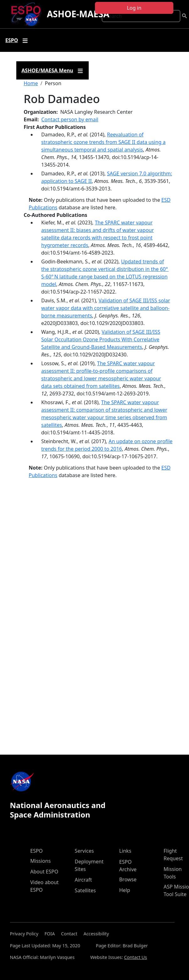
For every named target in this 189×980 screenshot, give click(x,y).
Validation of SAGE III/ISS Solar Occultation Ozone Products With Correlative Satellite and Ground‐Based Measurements (101, 339)
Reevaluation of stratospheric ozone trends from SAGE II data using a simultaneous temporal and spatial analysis (104, 142)
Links (125, 851)
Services (84, 851)
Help (125, 890)
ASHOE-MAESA (78, 14)
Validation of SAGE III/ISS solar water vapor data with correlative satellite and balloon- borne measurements (106, 308)
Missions (41, 861)
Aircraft (83, 880)
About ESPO (44, 872)
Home (31, 83)
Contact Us (136, 957)
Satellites (85, 890)
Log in (134, 8)
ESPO (37, 851)
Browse (128, 879)
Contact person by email (70, 119)
